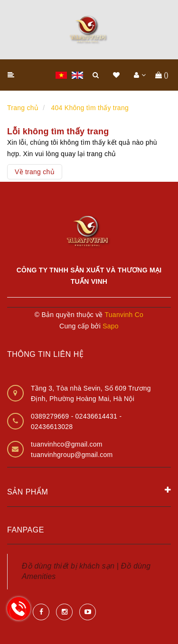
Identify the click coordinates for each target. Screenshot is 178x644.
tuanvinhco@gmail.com (67, 444)
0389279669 (51, 416)
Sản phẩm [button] (89, 491)
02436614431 (98, 416)
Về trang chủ (35, 172)
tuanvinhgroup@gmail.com (72, 455)
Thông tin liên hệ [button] (45, 354)
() (162, 75)
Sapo (111, 326)
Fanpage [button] (26, 530)
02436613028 (52, 427)
